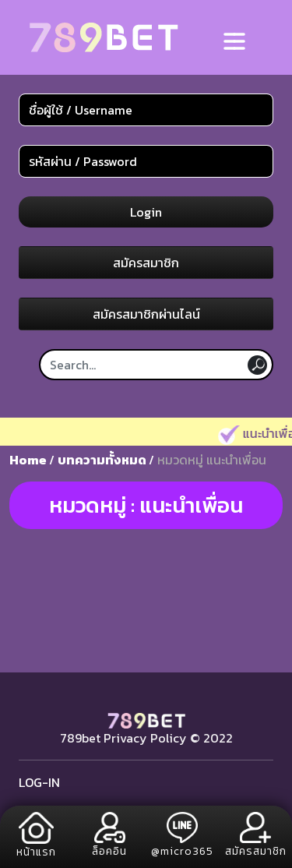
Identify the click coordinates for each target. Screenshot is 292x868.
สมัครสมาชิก (146, 263)
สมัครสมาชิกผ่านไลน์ (146, 314)
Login (146, 212)
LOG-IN (39, 782)
